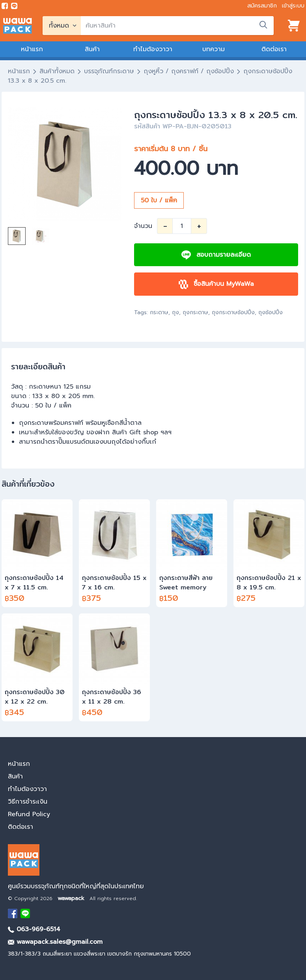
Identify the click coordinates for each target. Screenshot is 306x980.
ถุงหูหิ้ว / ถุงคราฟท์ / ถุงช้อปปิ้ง (189, 71)
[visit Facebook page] (5, 6)
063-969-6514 (34, 929)
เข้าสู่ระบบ (293, 6)
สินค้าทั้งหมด (57, 71)
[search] (177, 26)
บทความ (214, 49)
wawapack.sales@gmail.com (55, 942)
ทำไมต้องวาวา (153, 49)
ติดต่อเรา (274, 49)
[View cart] (294, 26)
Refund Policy (29, 814)
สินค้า (92, 49)
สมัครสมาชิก (262, 6)
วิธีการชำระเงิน (28, 802)
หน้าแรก (32, 49)
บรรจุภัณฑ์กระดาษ (109, 71)
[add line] (14, 6)
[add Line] (25, 913)
